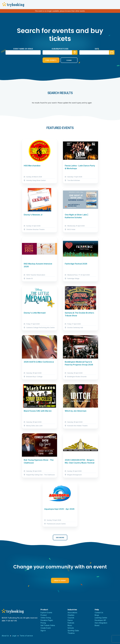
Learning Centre (101, 618)
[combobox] (60, 52)
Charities (71, 615)
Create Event (60, 580)
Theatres (71, 633)
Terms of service (26, 636)
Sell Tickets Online (48, 625)
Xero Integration (101, 623)
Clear (69, 60)
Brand (97, 625)
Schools (71, 628)
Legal (14, 636)
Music (70, 625)
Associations (72, 613)
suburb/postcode (60, 49)
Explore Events (46, 613)
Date (97, 49)
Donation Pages (47, 620)
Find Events (51, 60)
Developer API (100, 620)
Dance (70, 620)
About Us (5, 636)
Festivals (71, 623)
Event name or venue (23, 49)
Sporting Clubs (73, 631)
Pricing (43, 623)
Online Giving (46, 618)
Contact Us (99, 613)
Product (44, 615)
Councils (71, 618)
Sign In (43, 631)
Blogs (97, 615)
